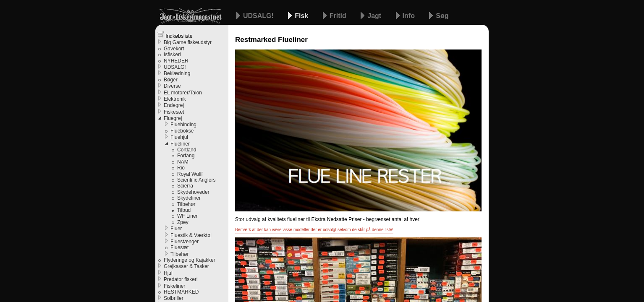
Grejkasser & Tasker (186, 266)
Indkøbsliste (175, 35)
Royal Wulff (190, 174)
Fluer (176, 229)
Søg (442, 16)
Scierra (185, 186)
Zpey (183, 222)
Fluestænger (185, 242)
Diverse (172, 86)
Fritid (339, 16)
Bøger (171, 80)
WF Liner (187, 216)
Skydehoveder (193, 192)
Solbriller (174, 298)
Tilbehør (186, 204)
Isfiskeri (172, 55)
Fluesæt (179, 247)
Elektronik (175, 99)
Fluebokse (182, 131)
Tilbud (184, 210)
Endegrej (174, 105)
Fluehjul (179, 137)
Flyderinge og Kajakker (190, 260)
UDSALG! (259, 16)
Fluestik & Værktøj (191, 235)
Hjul (168, 273)
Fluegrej (173, 118)
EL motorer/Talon (183, 93)
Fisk (302, 16)
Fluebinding (183, 125)
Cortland (187, 150)
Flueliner (180, 144)
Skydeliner (189, 198)
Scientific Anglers (196, 180)
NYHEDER (176, 61)
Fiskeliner (174, 286)
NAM (183, 162)
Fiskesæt (174, 112)
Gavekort (174, 49)
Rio (181, 168)
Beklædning (177, 73)
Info (410, 16)
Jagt (375, 16)
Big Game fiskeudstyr (188, 42)
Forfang (186, 156)
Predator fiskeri (181, 279)
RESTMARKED (181, 292)
